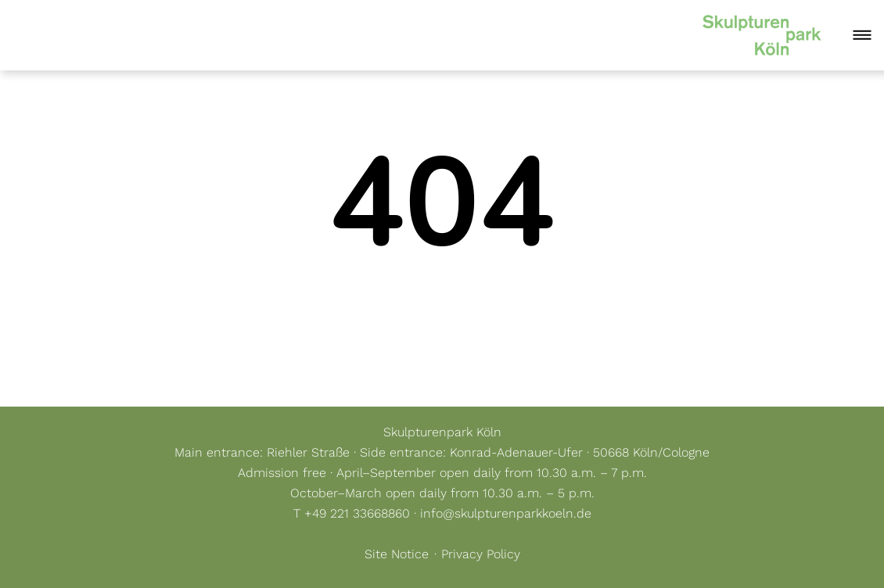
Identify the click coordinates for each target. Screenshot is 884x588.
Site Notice (397, 554)
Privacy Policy (481, 554)
